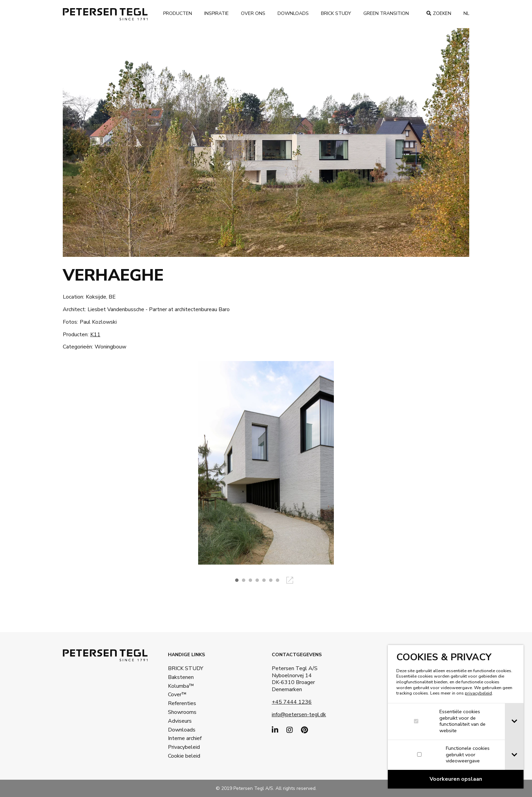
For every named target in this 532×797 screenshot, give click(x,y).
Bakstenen (181, 677)
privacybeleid (478, 693)
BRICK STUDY (186, 668)
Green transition (386, 13)
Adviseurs (180, 721)
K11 (95, 335)
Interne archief (185, 738)
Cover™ (177, 695)
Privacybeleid (184, 747)
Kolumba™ (181, 686)
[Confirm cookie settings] (456, 779)
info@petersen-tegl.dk (299, 715)
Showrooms (182, 712)
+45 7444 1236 (292, 702)
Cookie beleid (184, 756)
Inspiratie (216, 13)
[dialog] (456, 717)
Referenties (182, 703)
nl (466, 13)
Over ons (253, 13)
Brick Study (336, 13)
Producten (178, 13)
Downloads (293, 13)
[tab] (514, 722)
